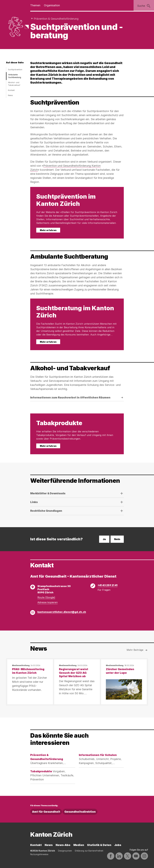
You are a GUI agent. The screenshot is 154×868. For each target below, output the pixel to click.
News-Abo (63, 845)
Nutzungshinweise (39, 854)
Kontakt (11, 90)
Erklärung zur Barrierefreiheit (89, 851)
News (10, 95)
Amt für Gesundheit (46, 812)
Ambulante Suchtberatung (15, 76)
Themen (35, 5)
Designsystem (65, 851)
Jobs (118, 845)
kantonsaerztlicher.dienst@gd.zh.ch (62, 612)
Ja (104, 539)
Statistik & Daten (99, 845)
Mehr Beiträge (137, 650)
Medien (79, 845)
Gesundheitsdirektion (80, 812)
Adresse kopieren (48, 602)
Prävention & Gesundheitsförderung (56, 19)
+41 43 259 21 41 (108, 585)
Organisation (52, 5)
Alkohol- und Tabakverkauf (14, 84)
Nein (117, 539)
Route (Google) (46, 597)
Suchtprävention (15, 70)
